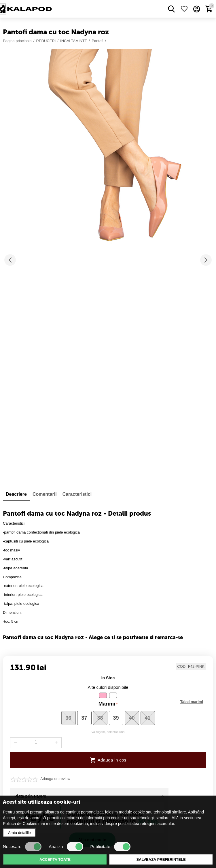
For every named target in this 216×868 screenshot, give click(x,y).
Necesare (22, 847)
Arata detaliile (19, 833)
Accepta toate (55, 859)
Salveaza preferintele (161, 859)
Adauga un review (55, 779)
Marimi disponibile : (192, 702)
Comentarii (45, 494)
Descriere (16, 494)
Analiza (66, 847)
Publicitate (110, 847)
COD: (182, 667)
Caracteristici (77, 494)
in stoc (108, 678)
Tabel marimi (192, 702)
